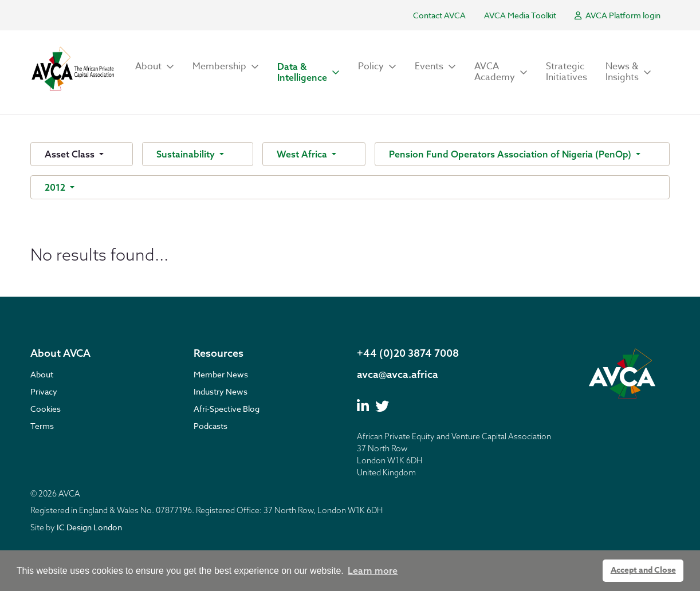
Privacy (44, 391)
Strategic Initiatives (567, 72)
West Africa (303, 154)
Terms (42, 426)
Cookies (46, 409)
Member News (221, 374)
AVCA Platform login (618, 15)
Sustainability (187, 154)
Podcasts (211, 426)
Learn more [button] (373, 570)
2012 (56, 187)
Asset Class (71, 154)
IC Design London (89, 527)
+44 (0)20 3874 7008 (408, 353)
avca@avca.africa (398, 374)
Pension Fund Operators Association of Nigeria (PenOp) (511, 154)
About (42, 374)
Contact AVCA (439, 15)
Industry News (221, 391)
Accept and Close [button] (643, 570)
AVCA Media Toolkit (520, 15)
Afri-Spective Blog (227, 409)
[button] (155, 67)
